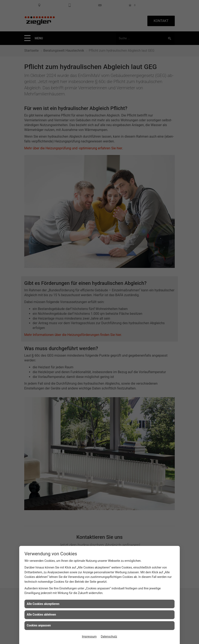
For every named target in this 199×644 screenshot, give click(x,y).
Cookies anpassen (39, 625)
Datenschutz (109, 636)
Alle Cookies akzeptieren (43, 604)
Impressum (89, 636)
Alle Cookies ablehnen (41, 615)
